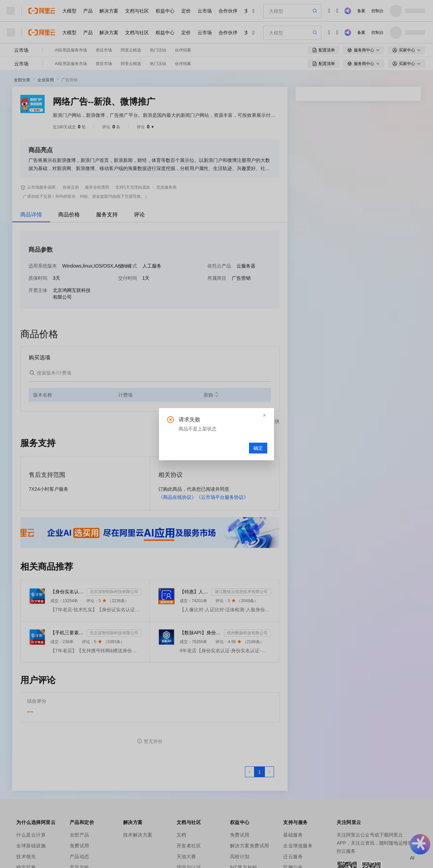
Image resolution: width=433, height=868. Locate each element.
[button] (265, 415)
